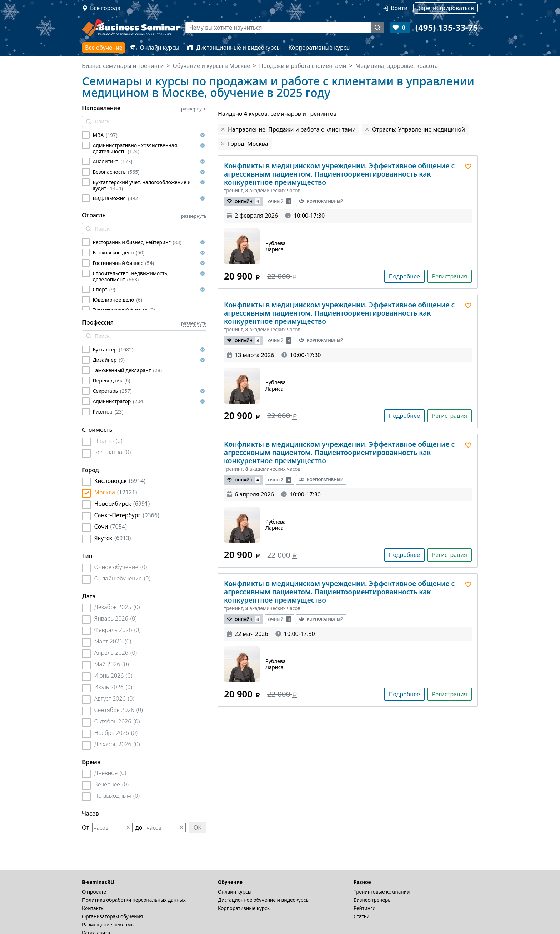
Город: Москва (248, 144)
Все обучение (104, 48)
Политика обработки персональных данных (134, 900)
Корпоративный (321, 201)
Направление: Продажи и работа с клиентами (292, 129)
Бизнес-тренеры (373, 900)
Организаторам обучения (112, 916)
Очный (280, 201)
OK (197, 827)
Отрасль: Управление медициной (419, 129)
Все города (105, 8)
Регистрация (450, 276)
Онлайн (244, 201)
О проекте (94, 892)
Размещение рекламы (108, 925)
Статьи (362, 916)
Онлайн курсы (155, 48)
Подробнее (404, 276)
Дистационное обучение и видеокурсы (264, 900)
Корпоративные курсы (319, 48)
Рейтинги (365, 908)
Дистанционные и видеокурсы (234, 48)
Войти (399, 8)
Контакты (93, 908)
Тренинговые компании (382, 892)
